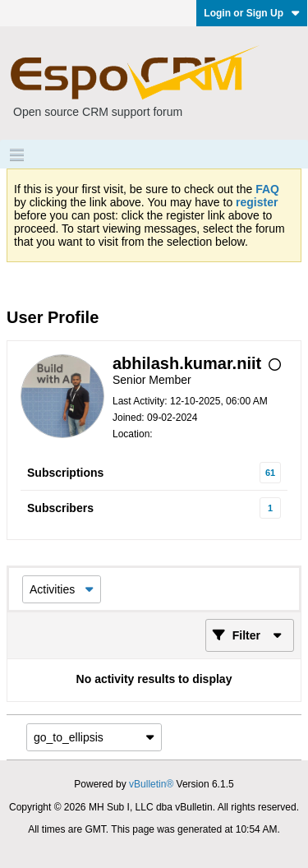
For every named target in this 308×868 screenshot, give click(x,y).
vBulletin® (151, 784)
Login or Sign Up (252, 13)
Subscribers (60, 508)
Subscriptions (65, 473)
